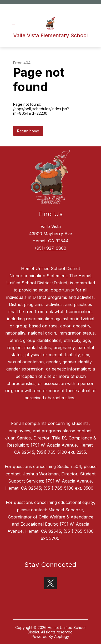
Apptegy (62, 636)
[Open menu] (14, 26)
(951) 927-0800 (51, 248)
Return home (28, 131)
